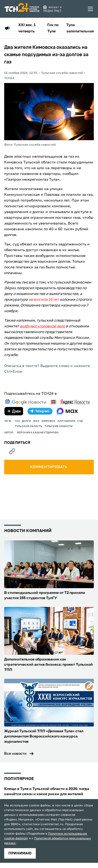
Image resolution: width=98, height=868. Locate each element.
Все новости (15, 754)
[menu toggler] (91, 9)
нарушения (66, 421)
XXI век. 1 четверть (27, 28)
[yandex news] (70, 402)
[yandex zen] (14, 411)
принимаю (20, 853)
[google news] (25, 402)
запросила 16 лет (44, 300)
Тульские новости (59, 426)
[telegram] (40, 411)
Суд (80, 421)
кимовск (48, 421)
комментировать (49, 467)
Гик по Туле (53, 28)
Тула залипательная (80, 28)
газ (17, 421)
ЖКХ (36, 421)
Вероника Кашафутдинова (38, 433)
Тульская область (29, 426)
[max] (67, 411)
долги (26, 421)
